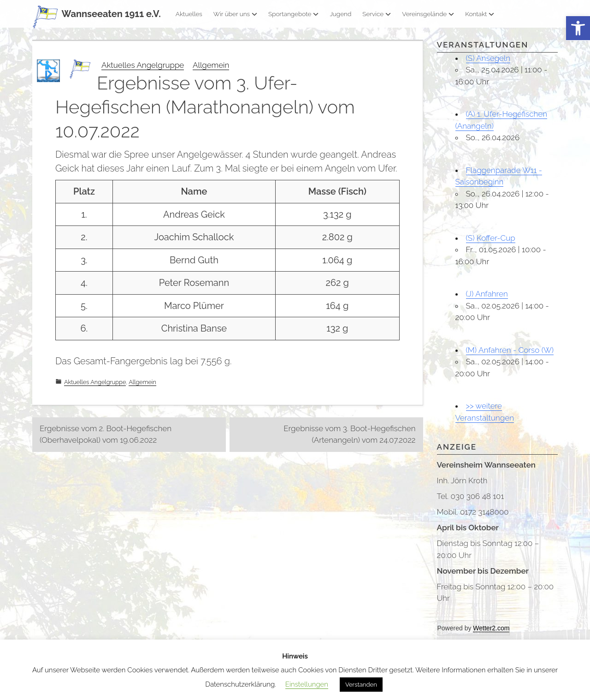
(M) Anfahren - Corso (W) (510, 350)
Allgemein (211, 65)
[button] (578, 28)
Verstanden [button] (361, 685)
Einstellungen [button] (307, 684)
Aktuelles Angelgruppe (143, 65)
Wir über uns (235, 14)
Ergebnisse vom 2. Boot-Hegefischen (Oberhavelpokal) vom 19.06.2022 (106, 434)
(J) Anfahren (487, 294)
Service (377, 14)
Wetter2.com (491, 628)
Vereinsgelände (428, 14)
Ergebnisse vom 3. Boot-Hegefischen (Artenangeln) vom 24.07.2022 (349, 434)
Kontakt (480, 14)
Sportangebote (293, 14)
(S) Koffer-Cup (491, 238)
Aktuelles (189, 14)
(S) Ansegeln (488, 58)
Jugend (340, 14)
